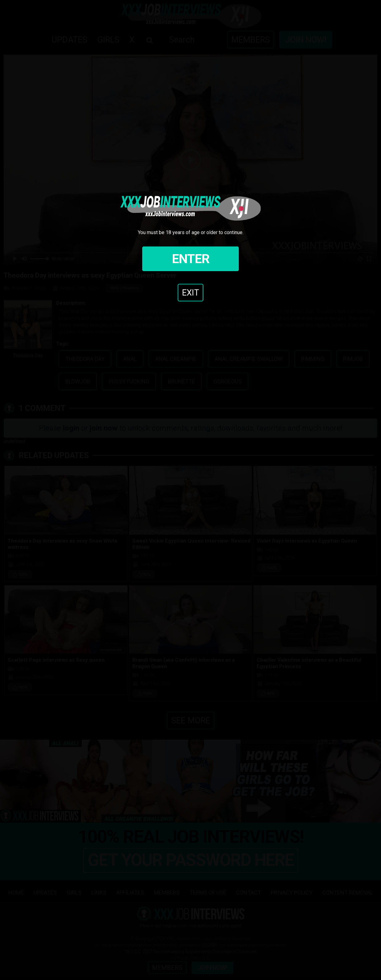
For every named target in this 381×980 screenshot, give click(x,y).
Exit (190, 293)
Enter (191, 259)
